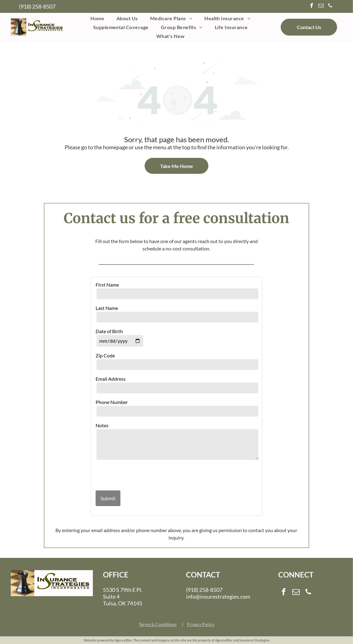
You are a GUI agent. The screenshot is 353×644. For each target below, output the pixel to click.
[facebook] (312, 6)
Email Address (111, 379)
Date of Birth (109, 331)
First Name (107, 285)
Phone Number (112, 402)
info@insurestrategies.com (218, 596)
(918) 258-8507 (37, 6)
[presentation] (131, 476)
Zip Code (105, 355)
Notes (102, 425)
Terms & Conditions (158, 624)
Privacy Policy (201, 624)
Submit (108, 498)
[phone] (330, 6)
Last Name (107, 308)
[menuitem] (97, 18)
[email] (321, 6)
